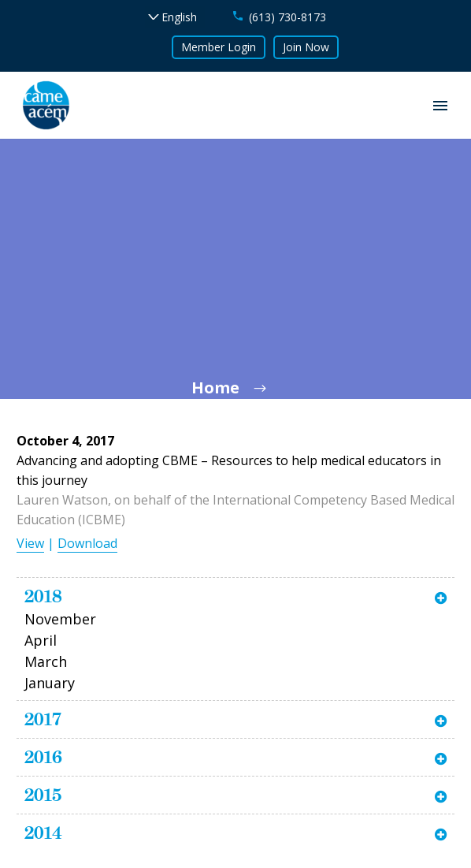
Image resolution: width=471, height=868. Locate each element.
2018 (43, 596)
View (30, 543)
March (46, 661)
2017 (43, 719)
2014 (43, 833)
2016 (43, 757)
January (50, 683)
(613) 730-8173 (287, 17)
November (60, 619)
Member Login (219, 47)
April (41, 640)
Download (87, 543)
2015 (43, 795)
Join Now (306, 47)
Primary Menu (440, 106)
